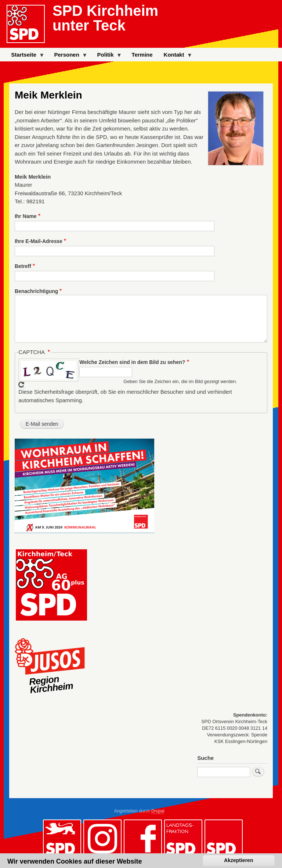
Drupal (158, 811)
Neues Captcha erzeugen (21, 385)
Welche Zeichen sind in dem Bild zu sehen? (132, 362)
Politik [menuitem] (107, 56)
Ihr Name (26, 216)
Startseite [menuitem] (25, 56)
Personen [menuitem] (68, 56)
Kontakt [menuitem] (175, 56)
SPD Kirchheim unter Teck (105, 18)
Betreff (23, 266)
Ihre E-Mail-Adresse (39, 241)
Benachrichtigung (36, 291)
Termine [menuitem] (142, 55)
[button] (84, 530)
